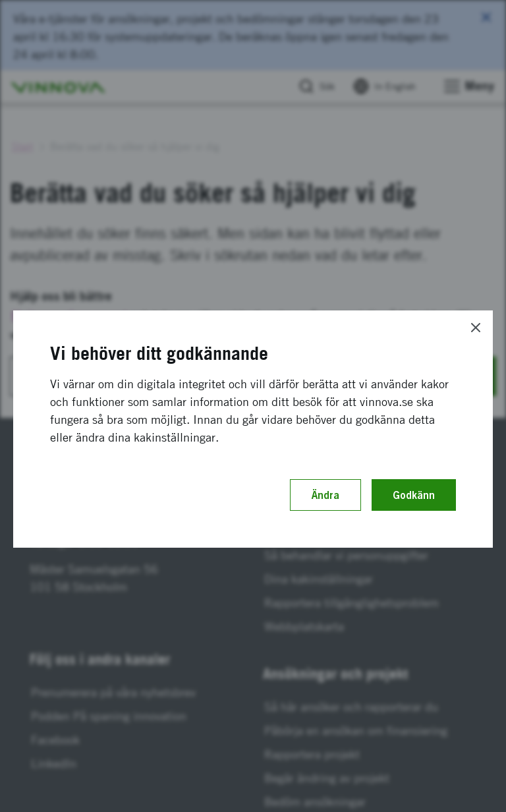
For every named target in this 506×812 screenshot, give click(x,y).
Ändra (325, 495)
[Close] (476, 328)
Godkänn (414, 495)
